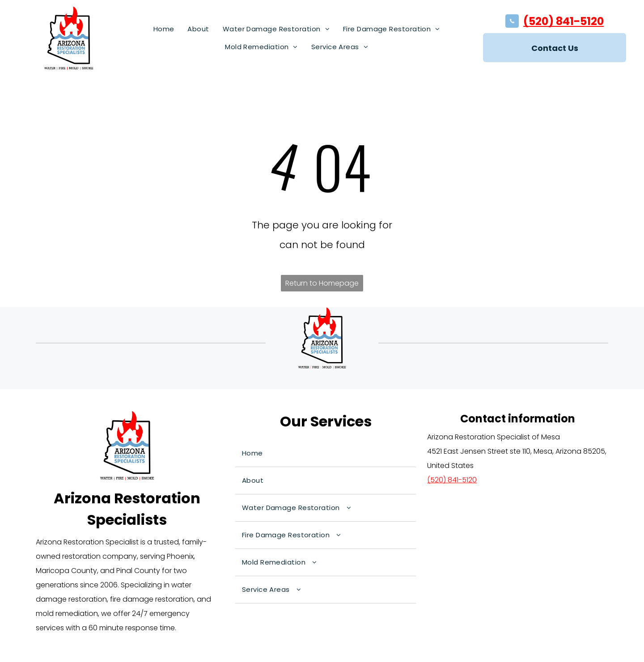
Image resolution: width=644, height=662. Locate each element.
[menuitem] (164, 29)
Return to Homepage (322, 283)
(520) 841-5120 (563, 21)
